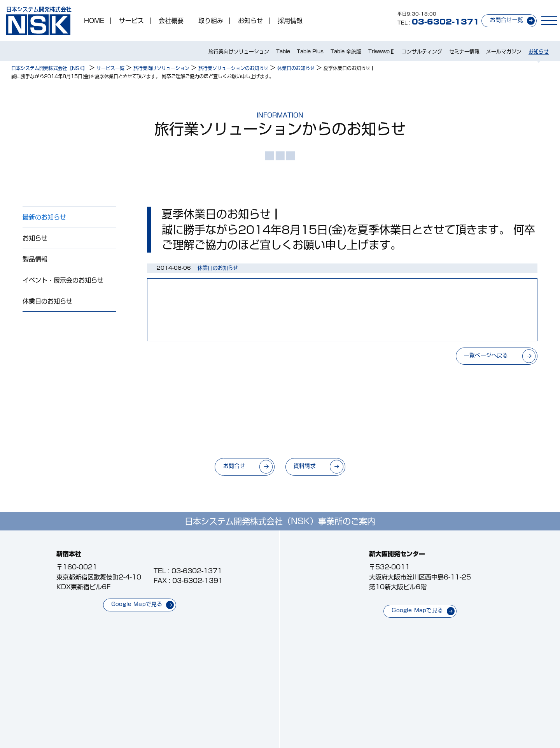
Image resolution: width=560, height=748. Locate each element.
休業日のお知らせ (47, 301)
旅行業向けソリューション (239, 52)
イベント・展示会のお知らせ (63, 280)
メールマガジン (504, 52)
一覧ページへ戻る (486, 355)
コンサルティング (422, 52)
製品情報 (35, 259)
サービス (131, 21)
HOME (94, 21)
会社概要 (171, 21)
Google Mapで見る (137, 604)
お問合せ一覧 (507, 20)
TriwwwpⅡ (381, 52)
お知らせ (250, 21)
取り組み (211, 21)
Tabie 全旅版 (346, 52)
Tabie (283, 52)
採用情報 (290, 21)
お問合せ (234, 466)
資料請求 (305, 466)
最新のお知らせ (44, 217)
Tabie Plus (310, 52)
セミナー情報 (464, 52)
